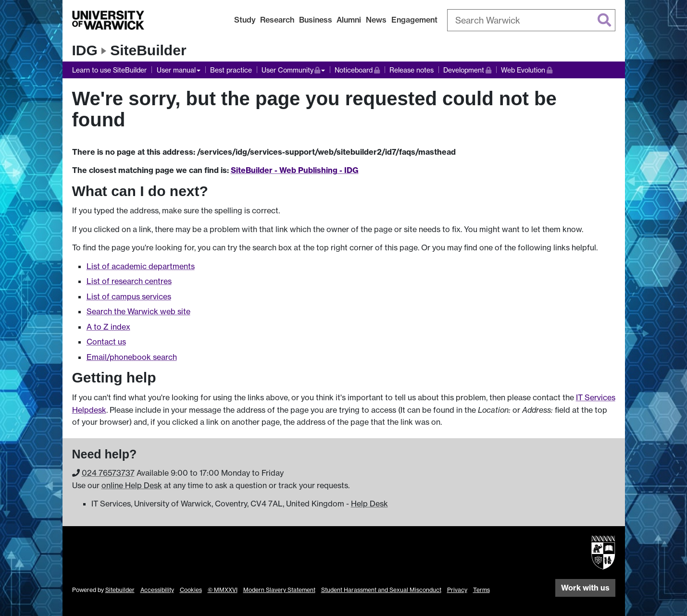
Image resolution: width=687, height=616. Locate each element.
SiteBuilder (148, 50)
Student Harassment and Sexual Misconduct (381, 590)
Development (467, 69)
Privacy (457, 590)
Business (316, 20)
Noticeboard (357, 69)
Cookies (191, 590)
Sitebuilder (120, 590)
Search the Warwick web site (138, 311)
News (376, 20)
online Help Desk (132, 485)
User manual (176, 70)
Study (245, 20)
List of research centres (129, 281)
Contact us (106, 342)
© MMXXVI (223, 590)
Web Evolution (527, 69)
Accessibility (157, 590)
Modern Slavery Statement (279, 590)
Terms (481, 590)
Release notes (412, 70)
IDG (85, 50)
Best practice (231, 70)
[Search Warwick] (531, 20)
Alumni (349, 20)
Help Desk (369, 504)
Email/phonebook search (132, 357)
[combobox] (531, 20)
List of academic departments (141, 266)
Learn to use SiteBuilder (109, 70)
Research (277, 20)
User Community (294, 69)
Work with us (585, 588)
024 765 (108, 473)
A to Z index (108, 327)
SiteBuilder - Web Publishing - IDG (295, 170)
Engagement (414, 20)
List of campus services (129, 296)
